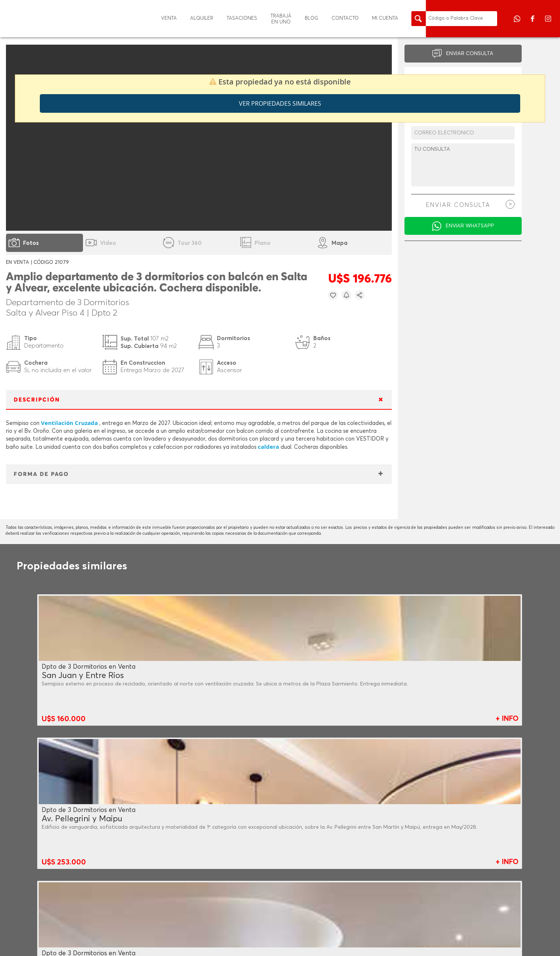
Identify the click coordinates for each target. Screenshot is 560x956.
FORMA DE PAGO (41, 474)
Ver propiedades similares (280, 103)
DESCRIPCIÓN (37, 400)
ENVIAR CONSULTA (470, 54)
